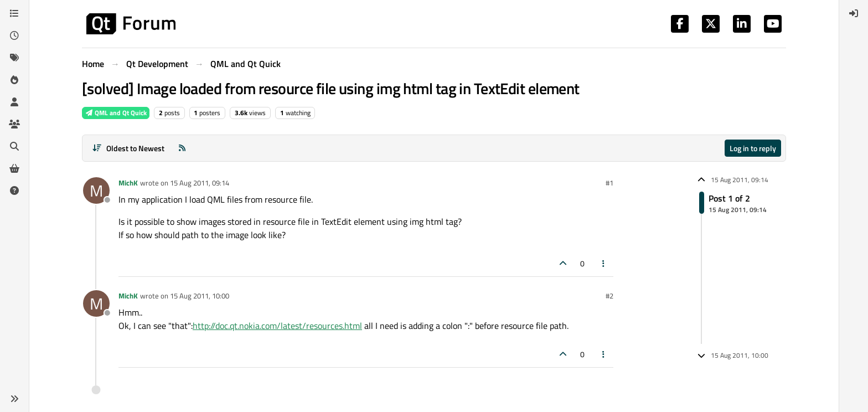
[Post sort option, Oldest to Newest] (128, 148)
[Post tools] (604, 263)
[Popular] (14, 80)
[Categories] (14, 13)
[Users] (14, 102)
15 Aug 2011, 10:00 (200, 296)
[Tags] (14, 58)
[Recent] (14, 35)
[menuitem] (854, 13)
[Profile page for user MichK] (96, 190)
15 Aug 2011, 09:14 (200, 183)
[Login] (854, 13)
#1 (609, 183)
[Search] (14, 146)
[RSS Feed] (182, 148)
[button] (14, 399)
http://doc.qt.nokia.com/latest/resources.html (277, 326)
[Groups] (14, 124)
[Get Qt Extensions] (14, 168)
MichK (128, 183)
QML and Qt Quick (116, 113)
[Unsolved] (14, 190)
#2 (609, 296)
